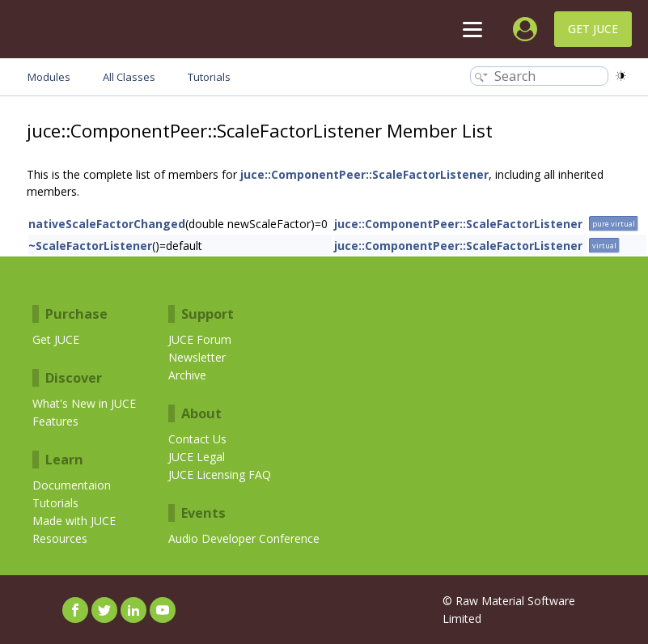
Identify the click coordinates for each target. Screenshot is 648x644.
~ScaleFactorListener (90, 246)
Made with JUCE (74, 521)
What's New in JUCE (84, 403)
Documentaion (72, 485)
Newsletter (197, 357)
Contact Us (197, 439)
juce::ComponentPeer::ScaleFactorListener (364, 174)
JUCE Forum (200, 339)
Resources (60, 538)
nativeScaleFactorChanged (107, 224)
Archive (187, 375)
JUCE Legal (197, 457)
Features (55, 421)
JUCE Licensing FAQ (220, 475)
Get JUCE (593, 29)
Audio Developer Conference (244, 538)
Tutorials (55, 503)
